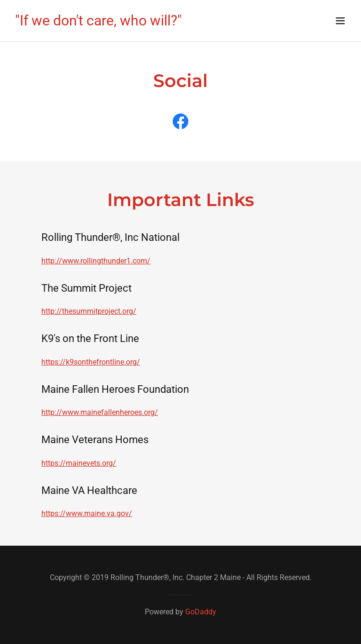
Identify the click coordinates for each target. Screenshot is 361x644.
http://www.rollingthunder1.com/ (96, 261)
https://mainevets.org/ (79, 463)
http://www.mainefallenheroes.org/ (100, 412)
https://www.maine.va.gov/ (87, 513)
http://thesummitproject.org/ (89, 311)
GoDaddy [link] (201, 612)
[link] (98, 23)
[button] (340, 21)
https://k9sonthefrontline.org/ (91, 362)
